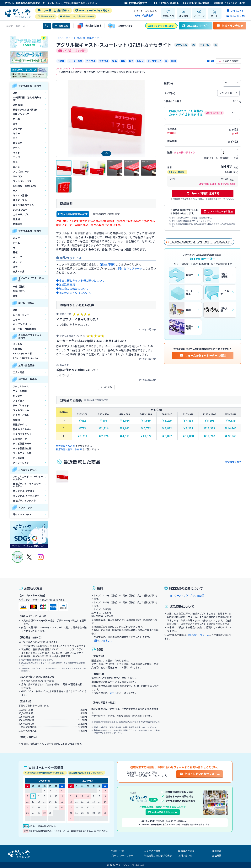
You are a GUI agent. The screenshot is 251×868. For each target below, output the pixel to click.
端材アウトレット (22, 514)
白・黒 (16, 119)
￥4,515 (146, 421)
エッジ (16, 157)
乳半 (15, 124)
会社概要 (217, 855)
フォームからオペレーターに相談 (203, 355)
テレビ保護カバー (22, 443)
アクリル (104, 61)
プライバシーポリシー (122, 855)
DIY (131, 61)
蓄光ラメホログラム (23, 205)
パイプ (16, 238)
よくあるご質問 (152, 851)
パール (16, 148)
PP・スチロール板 (23, 353)
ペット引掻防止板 (22, 448)
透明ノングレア (21, 114)
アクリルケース (21, 386)
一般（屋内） (20, 286)
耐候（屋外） (20, 291)
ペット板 (18, 344)
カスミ (16, 167)
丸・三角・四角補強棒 (24, 329)
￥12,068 (188, 436)
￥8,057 (167, 436)
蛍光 (15, 162)
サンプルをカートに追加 (218, 211)
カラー (16, 138)
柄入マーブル (20, 200)
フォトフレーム (21, 410)
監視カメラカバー (22, 429)
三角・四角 (19, 271)
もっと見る (106, 387)
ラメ (15, 190)
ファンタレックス (22, 181)
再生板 (16, 219)
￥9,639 (230, 421)
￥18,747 (209, 436)
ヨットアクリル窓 (22, 453)
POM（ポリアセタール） (26, 358)
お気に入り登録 (229, 61)
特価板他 (18, 224)
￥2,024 (125, 421)
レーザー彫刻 (75, 61)
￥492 (82, 421)
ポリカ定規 (19, 458)
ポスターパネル (21, 415)
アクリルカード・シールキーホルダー (28, 478)
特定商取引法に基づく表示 (158, 855)
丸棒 (15, 267)
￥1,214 (103, 428)
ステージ (18, 262)
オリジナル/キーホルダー (26, 496)
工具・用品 (19, 372)
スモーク (18, 128)
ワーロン (18, 176)
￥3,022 (125, 428)
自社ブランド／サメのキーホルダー (27, 485)
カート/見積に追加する (203, 193)
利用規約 (217, 851)
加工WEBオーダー (196, 26)
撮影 (115, 61)
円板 (15, 252)
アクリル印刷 (20, 391)
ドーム (16, 243)
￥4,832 (167, 428)
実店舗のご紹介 (186, 851)
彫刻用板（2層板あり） (25, 186)
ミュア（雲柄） (21, 195)
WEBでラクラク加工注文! (161, 26)
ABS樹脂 (18, 349)
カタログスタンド (22, 434)
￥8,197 (209, 421)
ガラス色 (18, 143)
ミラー (16, 133)
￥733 (82, 428)
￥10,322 (146, 436)
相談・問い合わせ (230, 26)
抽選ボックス (20, 424)
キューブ (17, 257)
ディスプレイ (154, 61)
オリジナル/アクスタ (24, 491)
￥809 (103, 421)
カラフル (91, 61)
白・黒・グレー (21, 315)
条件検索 (61, 26)
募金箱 (16, 420)
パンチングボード (22, 324)
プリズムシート (21, 171)
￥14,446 (230, 428)
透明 (15, 93)
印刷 (174, 61)
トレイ (140, 61)
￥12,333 (209, 428)
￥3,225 (167, 421)
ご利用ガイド (117, 851)
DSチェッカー (20, 210)
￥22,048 (230, 436)
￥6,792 (146, 428)
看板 (123, 61)
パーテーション (21, 463)
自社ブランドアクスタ (24, 500)
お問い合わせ (136, 3)
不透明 (61, 61)
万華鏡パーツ (20, 439)
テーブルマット (21, 405)
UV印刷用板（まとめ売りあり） (27, 99)
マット (16, 152)
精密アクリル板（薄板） (26, 109)
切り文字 (18, 396)
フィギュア (19, 401)
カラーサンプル (21, 214)
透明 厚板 (18, 105)
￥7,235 (188, 428)
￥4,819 (188, 421)
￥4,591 (125, 436)
